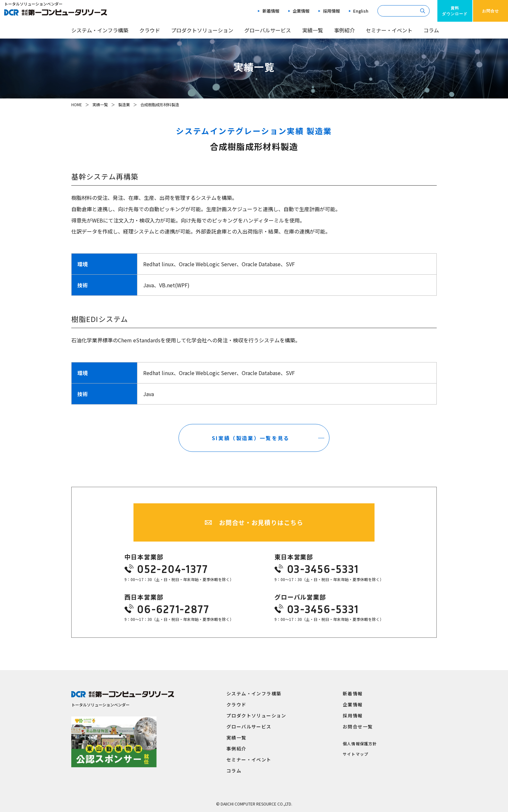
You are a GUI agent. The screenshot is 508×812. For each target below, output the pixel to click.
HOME (77, 104)
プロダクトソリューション (202, 30)
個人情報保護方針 (360, 743)
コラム (431, 30)
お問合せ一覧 (358, 726)
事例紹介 (344, 30)
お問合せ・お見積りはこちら (261, 519)
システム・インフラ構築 (100, 30)
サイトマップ (356, 754)
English (361, 11)
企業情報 (301, 11)
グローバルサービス (268, 30)
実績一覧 (313, 30)
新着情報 (271, 11)
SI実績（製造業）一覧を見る (251, 435)
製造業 (124, 104)
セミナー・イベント (389, 30)
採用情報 (331, 11)
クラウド (150, 30)
